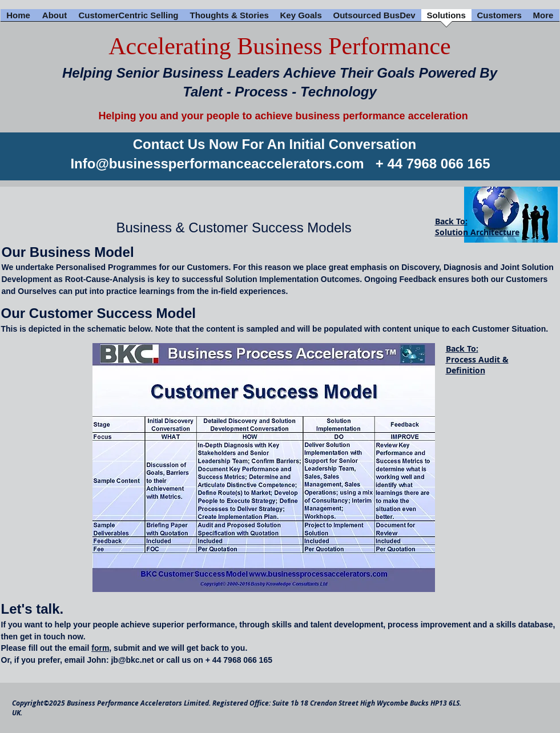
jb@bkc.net (132, 660)
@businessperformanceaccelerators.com (229, 164)
